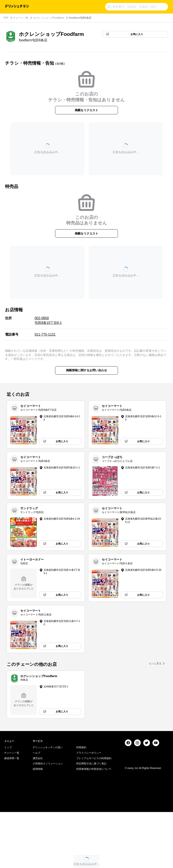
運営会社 (38, 814)
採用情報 (38, 825)
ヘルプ (36, 809)
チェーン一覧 (21, 18)
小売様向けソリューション (48, 820)
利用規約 (81, 803)
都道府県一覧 (12, 814)
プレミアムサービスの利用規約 (94, 814)
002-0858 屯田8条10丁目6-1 (48, 320)
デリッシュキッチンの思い (48, 803)
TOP (6, 18)
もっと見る (155, 663)
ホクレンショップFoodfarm (48, 18)
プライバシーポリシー (89, 809)
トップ (8, 803)
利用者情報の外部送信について (94, 825)
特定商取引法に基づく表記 (91, 820)
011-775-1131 (45, 334)
